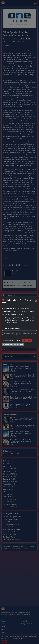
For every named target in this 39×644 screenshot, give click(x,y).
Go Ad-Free (27, 341)
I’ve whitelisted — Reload (12, 341)
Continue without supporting (13, 345)
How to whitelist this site (12, 328)
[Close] (36, 301)
